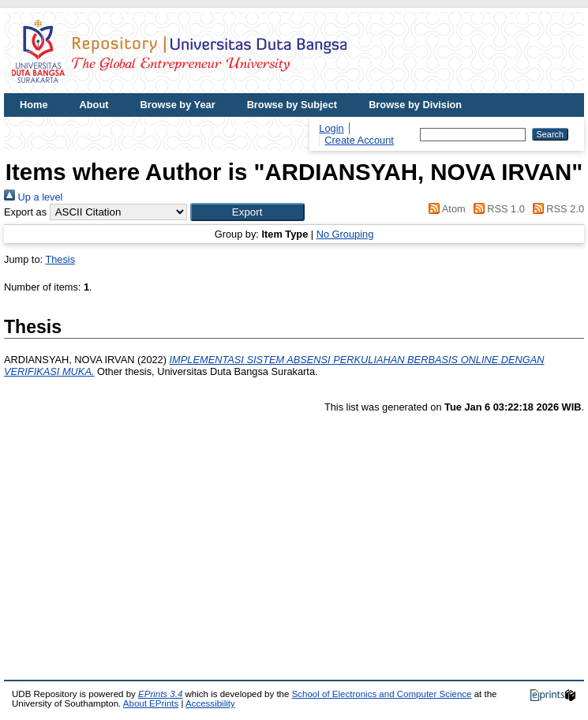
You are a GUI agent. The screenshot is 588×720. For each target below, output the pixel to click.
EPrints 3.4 (160, 694)
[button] (247, 212)
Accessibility (210, 703)
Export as (25, 212)
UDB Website (170, 128)
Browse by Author (63, 128)
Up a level (33, 197)
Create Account (359, 140)
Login (331, 128)
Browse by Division (415, 105)
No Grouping (345, 234)
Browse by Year (178, 105)
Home (34, 105)
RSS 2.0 (556, 209)
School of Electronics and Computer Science (382, 694)
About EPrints (151, 703)
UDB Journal (264, 128)
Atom (445, 209)
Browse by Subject (292, 105)
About (94, 105)
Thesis (60, 259)
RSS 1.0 (496, 209)
